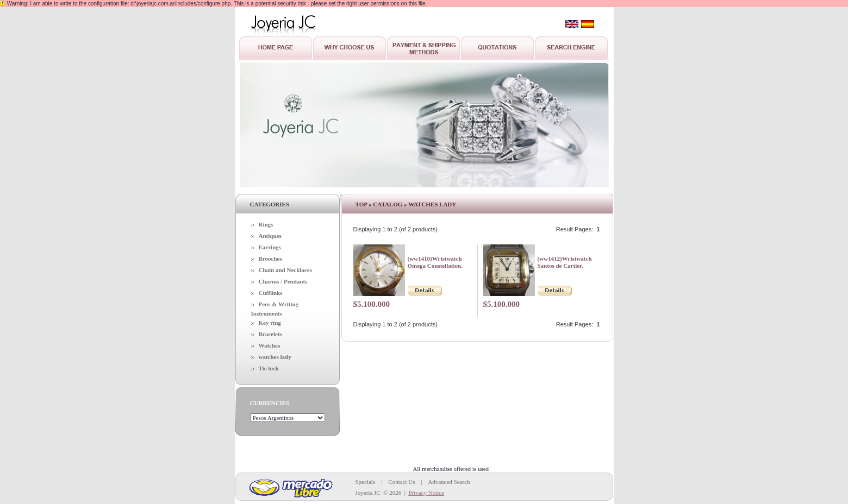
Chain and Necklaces (285, 270)
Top (361, 204)
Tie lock (269, 368)
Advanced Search (449, 482)
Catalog (388, 204)
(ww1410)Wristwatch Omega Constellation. (435, 262)
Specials (366, 482)
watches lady (275, 357)
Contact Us (401, 482)
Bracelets (270, 334)
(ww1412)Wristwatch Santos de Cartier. (565, 262)
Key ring (270, 323)
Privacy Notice (426, 493)
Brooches (270, 259)
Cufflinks (271, 293)
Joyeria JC (368, 493)
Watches (270, 345)
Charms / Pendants (283, 281)
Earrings (270, 247)
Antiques (270, 236)
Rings (266, 224)
